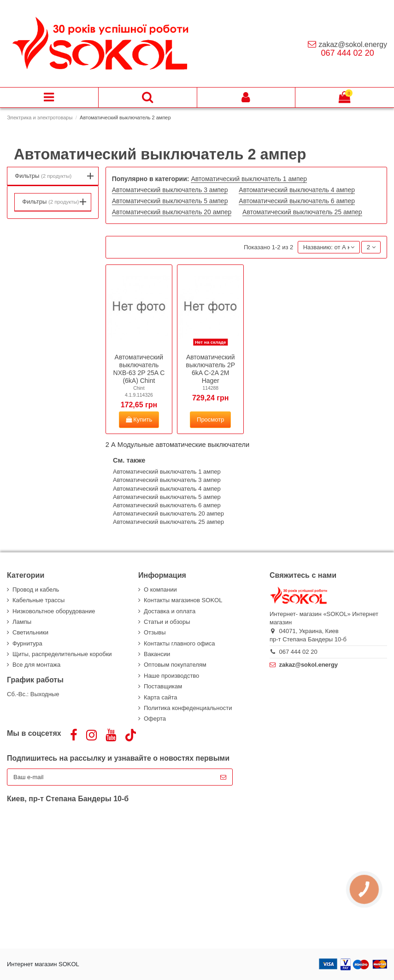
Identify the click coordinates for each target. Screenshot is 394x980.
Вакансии (157, 654)
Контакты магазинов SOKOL (183, 600)
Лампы (22, 622)
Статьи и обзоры (167, 622)
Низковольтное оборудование (54, 611)
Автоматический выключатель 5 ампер (170, 201)
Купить (139, 420)
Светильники (30, 632)
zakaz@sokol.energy (353, 44)
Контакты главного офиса (179, 643)
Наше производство (171, 676)
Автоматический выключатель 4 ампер (297, 190)
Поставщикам (163, 686)
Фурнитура (27, 643)
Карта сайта (160, 697)
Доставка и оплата (170, 611)
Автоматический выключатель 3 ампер (170, 190)
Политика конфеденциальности (188, 708)
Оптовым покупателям (175, 665)
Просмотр (210, 420)
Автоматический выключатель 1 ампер (249, 179)
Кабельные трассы (38, 600)
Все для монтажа (36, 665)
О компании (160, 590)
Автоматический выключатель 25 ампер (302, 212)
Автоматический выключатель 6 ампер (297, 201)
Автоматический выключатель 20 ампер (172, 212)
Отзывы (155, 632)
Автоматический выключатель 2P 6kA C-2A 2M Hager (210, 369)
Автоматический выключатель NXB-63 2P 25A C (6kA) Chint (139, 369)
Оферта (155, 719)
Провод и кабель (36, 590)
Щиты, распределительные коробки (62, 654)
